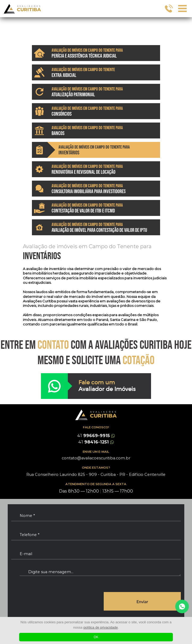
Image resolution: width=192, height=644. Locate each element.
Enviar (142, 601)
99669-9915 (96, 436)
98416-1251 (96, 442)
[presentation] (52, 602)
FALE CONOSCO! (96, 427)
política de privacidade (101, 627)
